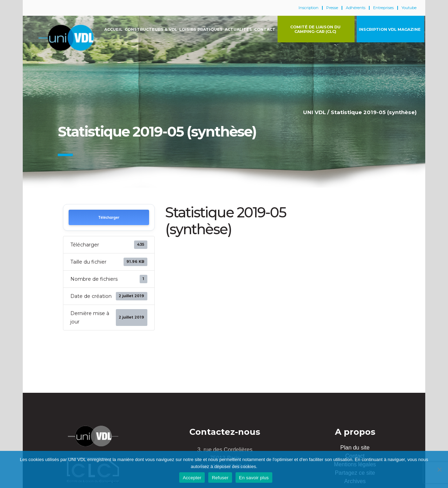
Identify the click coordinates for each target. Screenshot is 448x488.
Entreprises (383, 8)
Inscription (309, 8)
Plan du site (355, 448)
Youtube (409, 8)
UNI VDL (314, 112)
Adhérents (356, 8)
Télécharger (109, 218)
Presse (332, 8)
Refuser (220, 478)
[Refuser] (439, 469)
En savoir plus (254, 478)
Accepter (192, 478)
